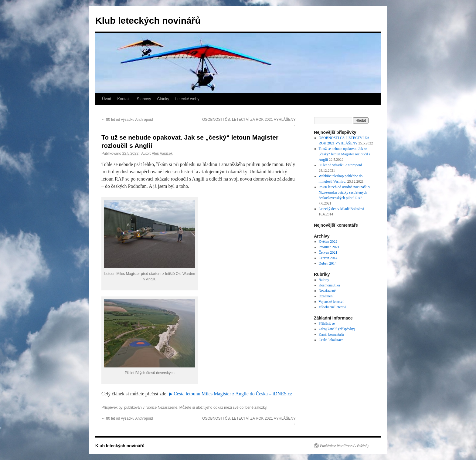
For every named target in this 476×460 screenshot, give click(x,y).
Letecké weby (187, 99)
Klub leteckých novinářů (148, 20)
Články (163, 99)
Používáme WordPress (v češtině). (345, 446)
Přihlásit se (327, 323)
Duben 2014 (328, 263)
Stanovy (144, 99)
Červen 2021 (328, 252)
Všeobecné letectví (333, 307)
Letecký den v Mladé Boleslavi (342, 209)
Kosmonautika (329, 285)
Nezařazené (167, 408)
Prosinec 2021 (329, 247)
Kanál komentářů (331, 334)
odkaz (218, 408)
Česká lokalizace (331, 340)
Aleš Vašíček (162, 154)
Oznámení (326, 296)
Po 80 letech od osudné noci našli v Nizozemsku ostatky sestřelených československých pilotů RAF (345, 192)
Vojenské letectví (331, 302)
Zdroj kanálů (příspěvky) (337, 329)
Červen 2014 (328, 258)
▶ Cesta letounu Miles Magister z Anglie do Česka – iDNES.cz (230, 394)
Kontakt (124, 99)
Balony (324, 280)
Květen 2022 (328, 242)
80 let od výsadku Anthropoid (127, 120)
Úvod (107, 99)
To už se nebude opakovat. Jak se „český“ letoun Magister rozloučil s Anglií (345, 154)
